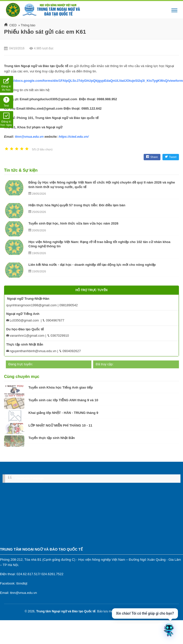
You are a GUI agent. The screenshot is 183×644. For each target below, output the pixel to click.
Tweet (171, 157)
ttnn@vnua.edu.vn (29, 137)
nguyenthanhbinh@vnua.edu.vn (31, 351)
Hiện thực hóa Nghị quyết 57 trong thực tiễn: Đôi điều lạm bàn (77, 205)
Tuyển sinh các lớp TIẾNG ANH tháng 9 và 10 (63, 400)
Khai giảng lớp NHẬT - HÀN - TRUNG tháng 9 (63, 413)
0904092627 (70, 351)
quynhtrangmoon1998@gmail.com (32, 305)
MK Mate (152, 611)
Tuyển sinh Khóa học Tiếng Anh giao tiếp (61, 387)
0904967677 (53, 320)
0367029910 (58, 336)
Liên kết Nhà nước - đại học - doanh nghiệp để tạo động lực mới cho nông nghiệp (92, 265)
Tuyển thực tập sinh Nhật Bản (52, 438)
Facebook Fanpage (29, 478)
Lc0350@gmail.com (23, 320)
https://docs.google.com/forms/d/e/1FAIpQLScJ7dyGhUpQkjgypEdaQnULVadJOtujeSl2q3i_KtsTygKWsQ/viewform (94, 81)
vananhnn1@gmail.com (25, 336)
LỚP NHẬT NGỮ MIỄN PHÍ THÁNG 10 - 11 (60, 425)
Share (152, 157)
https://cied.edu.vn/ (74, 137)
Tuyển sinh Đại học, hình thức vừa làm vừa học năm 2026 (73, 223)
